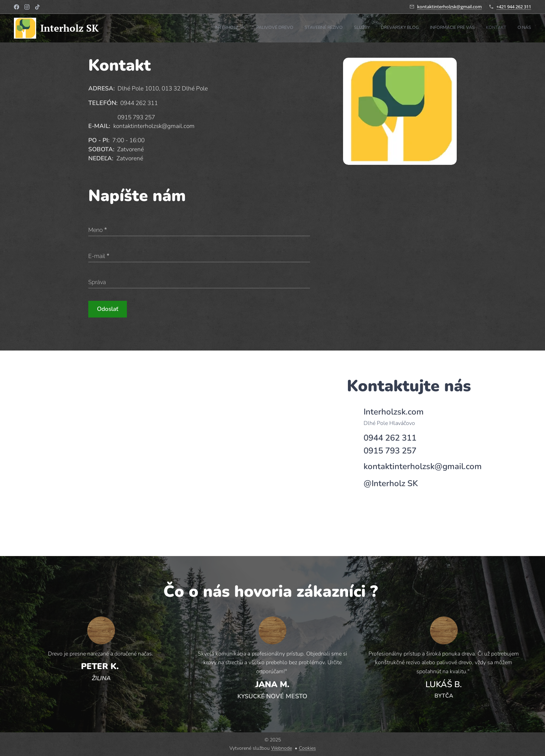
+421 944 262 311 (514, 7)
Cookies (307, 748)
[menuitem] (455, 28)
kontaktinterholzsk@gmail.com (449, 7)
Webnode (282, 748)
